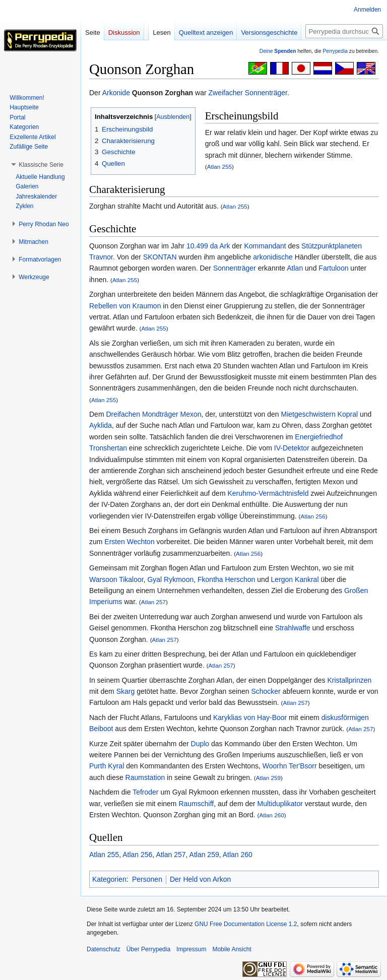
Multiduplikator (280, 804)
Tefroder (145, 792)
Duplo (200, 744)
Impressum (191, 949)
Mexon (191, 414)
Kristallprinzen (349, 680)
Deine (278, 51)
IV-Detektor (292, 448)
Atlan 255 (219, 167)
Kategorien (109, 879)
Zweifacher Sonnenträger (248, 93)
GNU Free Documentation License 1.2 (246, 924)
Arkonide (116, 93)
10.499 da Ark (208, 246)
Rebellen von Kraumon (125, 306)
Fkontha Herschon (226, 579)
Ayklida (101, 425)
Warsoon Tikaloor (116, 579)
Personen (147, 879)
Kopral (348, 414)
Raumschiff (196, 804)
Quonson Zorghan (163, 93)
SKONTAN (160, 257)
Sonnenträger (235, 268)
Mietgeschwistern (308, 414)
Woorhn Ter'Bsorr (290, 766)
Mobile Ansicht (232, 949)
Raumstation (145, 777)
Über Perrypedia (148, 949)
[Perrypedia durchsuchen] (344, 31)
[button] (41, 165)
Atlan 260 (271, 815)
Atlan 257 (153, 602)
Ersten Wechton (129, 542)
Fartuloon (333, 268)
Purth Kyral (107, 766)
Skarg (126, 691)
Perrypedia (335, 51)
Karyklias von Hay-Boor (250, 717)
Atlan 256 (313, 516)
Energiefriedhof (319, 437)
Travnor (101, 257)
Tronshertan (108, 448)
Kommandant (265, 246)
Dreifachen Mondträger (142, 414)
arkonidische (273, 257)
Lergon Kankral (295, 579)
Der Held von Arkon (200, 879)
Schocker (266, 691)
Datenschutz (104, 949)
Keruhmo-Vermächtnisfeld (268, 493)
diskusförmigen (345, 717)
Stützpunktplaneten (332, 246)
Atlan (295, 268)
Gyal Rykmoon (170, 579)
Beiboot (101, 729)
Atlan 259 (268, 778)
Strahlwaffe (293, 628)
